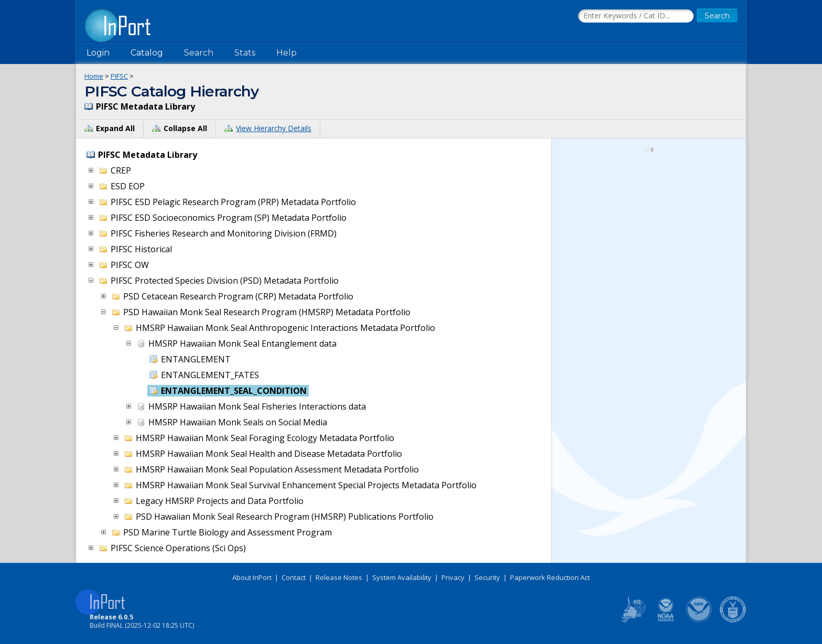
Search (199, 53)
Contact (294, 577)
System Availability (402, 577)
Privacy (453, 577)
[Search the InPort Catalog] (636, 16)
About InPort (252, 577)
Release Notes (339, 577)
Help (286, 53)
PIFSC (119, 76)
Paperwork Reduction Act (550, 577)
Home (94, 76)
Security (487, 577)
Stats (245, 53)
